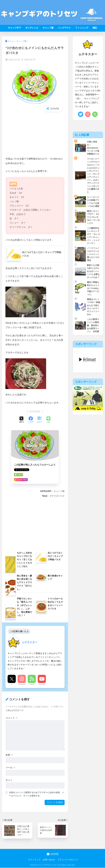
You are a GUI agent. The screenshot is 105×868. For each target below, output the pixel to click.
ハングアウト (64, 28)
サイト (9, 780)
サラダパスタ (58, 496)
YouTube (42, 684)
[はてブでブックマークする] (39, 420)
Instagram (22, 684)
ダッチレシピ (32, 28)
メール (11, 768)
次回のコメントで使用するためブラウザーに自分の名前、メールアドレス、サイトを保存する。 (36, 794)
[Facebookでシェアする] (31, 420)
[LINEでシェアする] (48, 420)
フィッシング (82, 28)
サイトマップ (34, 860)
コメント (12, 718)
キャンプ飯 (48, 28)
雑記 (95, 28)
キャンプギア (15, 28)
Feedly (32, 684)
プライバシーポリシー (68, 860)
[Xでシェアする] (22, 420)
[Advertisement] (35, 135)
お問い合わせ (49, 860)
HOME (53, 854)
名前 (9, 755)
